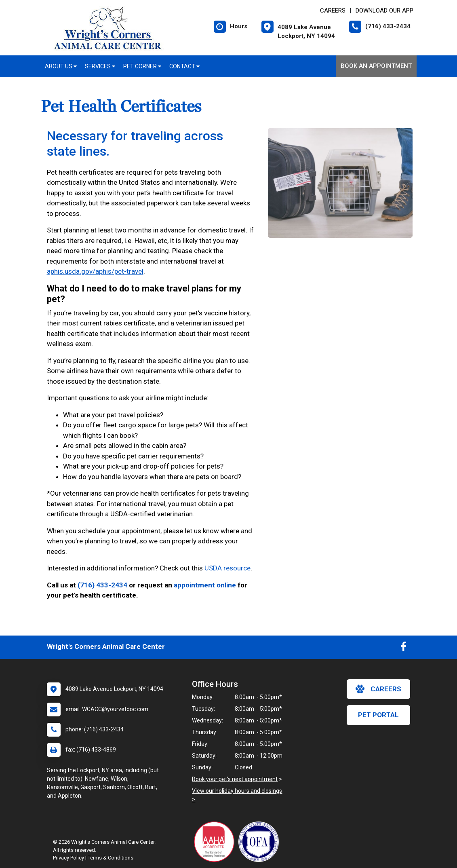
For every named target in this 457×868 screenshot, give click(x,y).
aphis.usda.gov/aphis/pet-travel (95, 271)
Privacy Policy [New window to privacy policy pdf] (68, 858)
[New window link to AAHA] (216, 842)
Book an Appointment (376, 66)
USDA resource (227, 568)
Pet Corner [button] (142, 66)
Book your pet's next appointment (235, 779)
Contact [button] (184, 66)
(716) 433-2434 (102, 585)
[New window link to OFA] (261, 842)
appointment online (205, 585)
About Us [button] (61, 66)
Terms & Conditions (111, 858)
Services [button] (100, 66)
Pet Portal (378, 715)
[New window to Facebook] (403, 648)
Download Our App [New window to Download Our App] (384, 11)
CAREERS (333, 11)
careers (378, 689)
